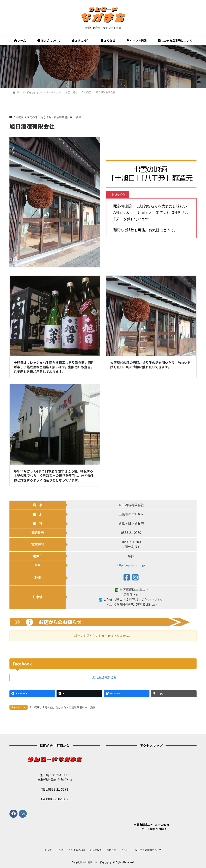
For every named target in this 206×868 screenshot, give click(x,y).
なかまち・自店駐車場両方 (59, 117)
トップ (47, 850)
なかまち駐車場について (175, 40)
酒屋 (82, 117)
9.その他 (33, 117)
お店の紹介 (81, 40)
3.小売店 (19, 117)
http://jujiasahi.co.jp (131, 565)
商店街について (49, 40)
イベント (126, 850)
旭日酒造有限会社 (104, 677)
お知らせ (108, 40)
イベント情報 (137, 40)
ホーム (20, 40)
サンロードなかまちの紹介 (70, 850)
